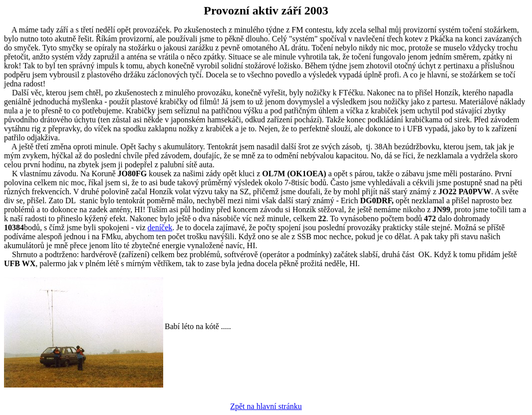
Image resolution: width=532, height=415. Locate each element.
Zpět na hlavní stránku (266, 406)
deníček (160, 227)
